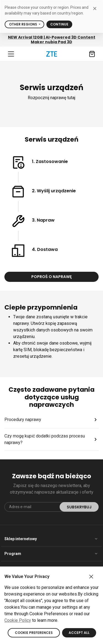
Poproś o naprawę (51, 277)
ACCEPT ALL (79, 633)
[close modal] (95, 8)
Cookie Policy (18, 620)
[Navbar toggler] (11, 54)
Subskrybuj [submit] (79, 507)
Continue (59, 24)
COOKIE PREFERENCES (34, 633)
